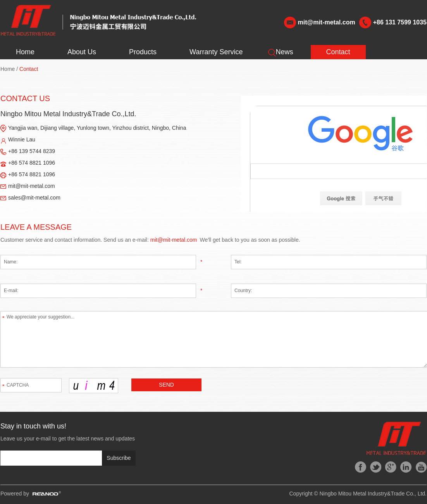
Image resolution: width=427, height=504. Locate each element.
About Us (82, 52)
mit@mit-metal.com (327, 22)
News (284, 52)
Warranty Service (216, 52)
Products (143, 52)
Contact (338, 52)
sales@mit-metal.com (34, 198)
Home (25, 52)
